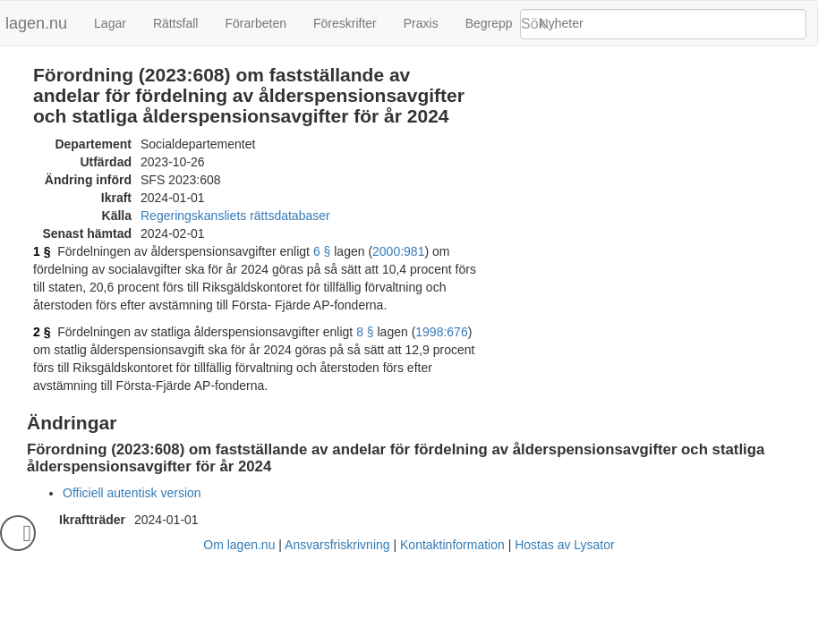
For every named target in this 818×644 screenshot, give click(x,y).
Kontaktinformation (452, 545)
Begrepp (489, 23)
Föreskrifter (345, 23)
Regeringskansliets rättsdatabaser (235, 216)
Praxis (421, 23)
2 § (42, 332)
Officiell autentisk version (132, 493)
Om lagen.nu (239, 545)
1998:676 (441, 332)
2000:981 (398, 251)
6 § (322, 251)
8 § (365, 332)
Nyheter (562, 23)
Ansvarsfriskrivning (337, 545)
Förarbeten (255, 23)
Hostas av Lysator (565, 545)
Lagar (110, 23)
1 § (42, 251)
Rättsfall (176, 23)
